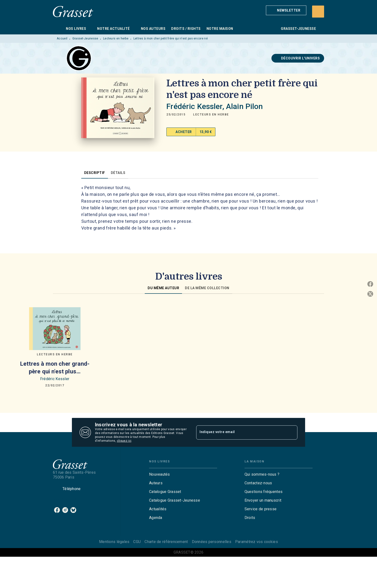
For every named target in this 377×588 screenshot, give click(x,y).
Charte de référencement (166, 542)
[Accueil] (73, 11)
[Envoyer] (292, 432)
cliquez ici (124, 441)
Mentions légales (114, 542)
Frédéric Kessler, (196, 106)
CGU (137, 542)
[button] (286, 10)
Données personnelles (212, 542)
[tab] (58, 29)
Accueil (62, 38)
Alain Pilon (245, 106)
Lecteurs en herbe (116, 38)
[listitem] (57, 510)
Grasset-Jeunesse (85, 38)
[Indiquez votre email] (241, 432)
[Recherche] (318, 12)
